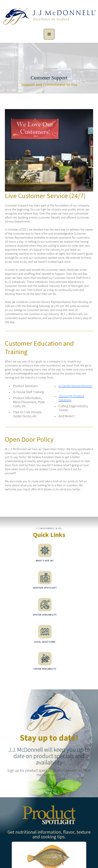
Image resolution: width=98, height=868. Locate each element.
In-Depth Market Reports (75, 388)
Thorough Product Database (71, 398)
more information (61, 818)
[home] (49, 18)
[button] (49, 34)
